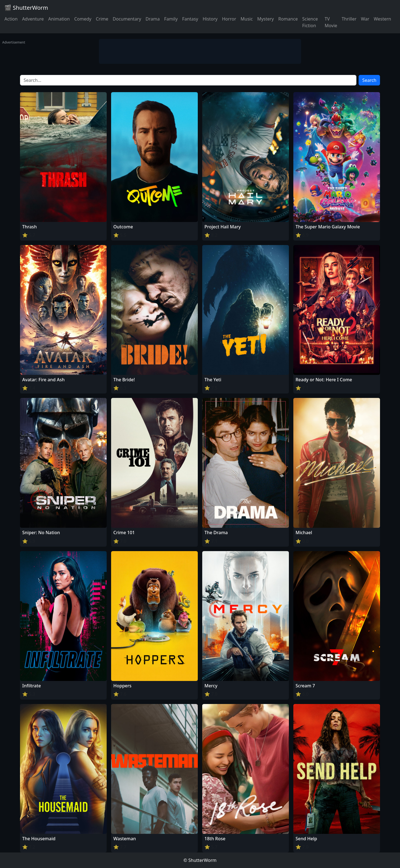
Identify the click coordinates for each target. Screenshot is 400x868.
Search (369, 80)
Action (11, 19)
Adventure (33, 19)
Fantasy (190, 19)
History (210, 19)
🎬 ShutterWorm (26, 8)
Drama (153, 19)
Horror (229, 19)
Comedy (83, 19)
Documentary (127, 19)
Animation (59, 19)
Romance (288, 19)
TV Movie (331, 22)
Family (171, 19)
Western (382, 19)
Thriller (349, 19)
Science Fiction (310, 22)
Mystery (266, 19)
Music (247, 19)
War (365, 19)
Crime (102, 19)
